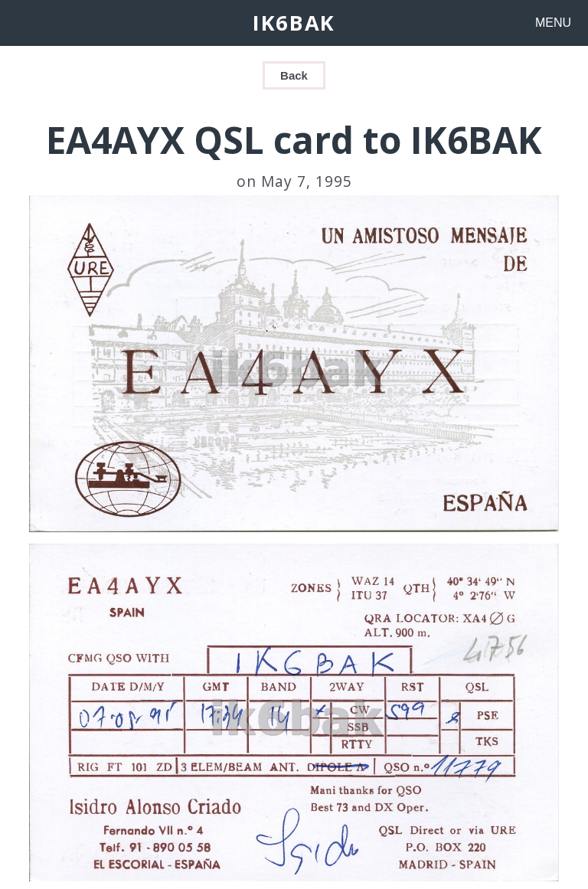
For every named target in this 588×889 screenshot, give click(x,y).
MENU (553, 23)
